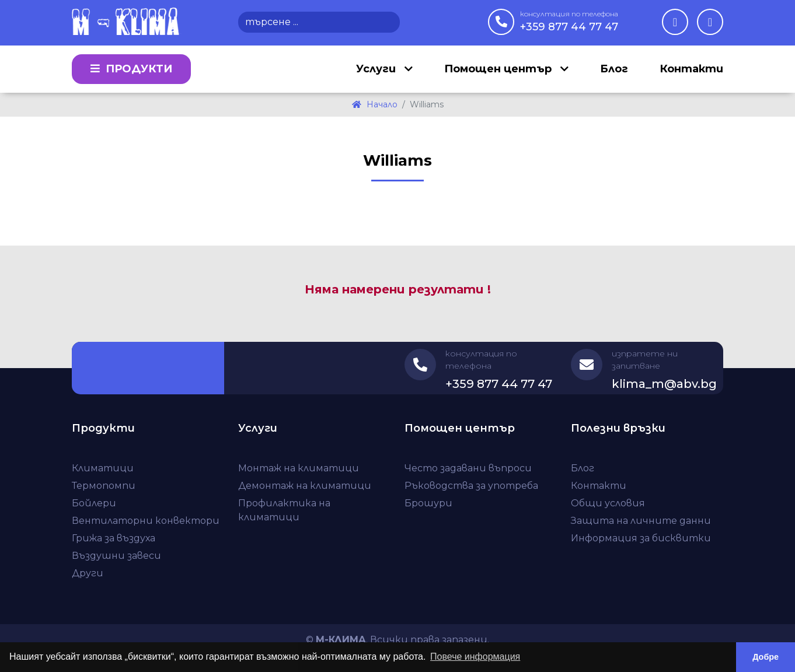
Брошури (428, 503)
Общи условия (608, 503)
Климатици (103, 468)
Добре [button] (766, 657)
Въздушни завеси (116, 556)
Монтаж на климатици (299, 468)
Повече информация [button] (475, 657)
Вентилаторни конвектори (146, 521)
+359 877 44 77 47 (569, 21)
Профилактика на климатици (284, 510)
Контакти (691, 69)
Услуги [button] (377, 69)
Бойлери (94, 503)
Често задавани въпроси (468, 468)
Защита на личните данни (641, 521)
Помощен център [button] (499, 69)
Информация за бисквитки (641, 538)
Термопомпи (104, 486)
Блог (614, 69)
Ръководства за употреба (471, 486)
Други (88, 573)
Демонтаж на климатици (305, 486)
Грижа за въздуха (114, 538)
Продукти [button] (131, 69)
